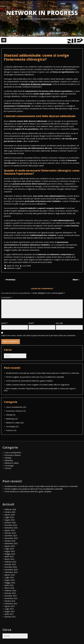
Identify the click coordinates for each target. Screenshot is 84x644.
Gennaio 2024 (10, 533)
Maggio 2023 (10, 554)
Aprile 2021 (9, 614)
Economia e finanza (14, 411)
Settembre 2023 (11, 543)
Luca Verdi (27, 266)
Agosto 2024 (10, 530)
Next (76, 280)
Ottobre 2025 (10, 512)
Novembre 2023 (11, 538)
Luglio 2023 (9, 549)
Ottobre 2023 (10, 541)
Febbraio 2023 (10, 562)
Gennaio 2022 (10, 593)
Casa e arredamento (14, 407)
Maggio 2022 (10, 583)
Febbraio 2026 (10, 509)
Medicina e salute (14, 268)
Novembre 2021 (11, 598)
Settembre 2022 (11, 572)
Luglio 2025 (9, 517)
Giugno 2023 (10, 551)
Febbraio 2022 (10, 591)
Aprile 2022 (9, 585)
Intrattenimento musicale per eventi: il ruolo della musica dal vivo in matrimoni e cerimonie (43, 373)
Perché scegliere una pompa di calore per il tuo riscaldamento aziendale (35, 377)
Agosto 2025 (10, 515)
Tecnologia (10, 426)
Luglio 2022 (9, 577)
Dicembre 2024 (11, 525)
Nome (5, 323)
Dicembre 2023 (11, 536)
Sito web (59, 323)
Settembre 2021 (11, 604)
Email (31, 323)
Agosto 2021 (10, 606)
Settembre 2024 (11, 528)
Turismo (9, 430)
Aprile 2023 (9, 557)
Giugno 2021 (10, 611)
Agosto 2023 (10, 546)
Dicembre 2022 (11, 567)
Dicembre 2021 (11, 596)
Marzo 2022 (9, 588)
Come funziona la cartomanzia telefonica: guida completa (29, 381)
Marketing (10, 419)
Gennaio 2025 (10, 523)
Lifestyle (9, 415)
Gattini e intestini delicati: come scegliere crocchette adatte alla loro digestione (38, 385)
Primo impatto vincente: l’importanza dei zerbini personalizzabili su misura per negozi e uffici (40, 390)
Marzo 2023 (9, 559)
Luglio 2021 (9, 609)
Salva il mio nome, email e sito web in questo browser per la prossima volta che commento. (39, 335)
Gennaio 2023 (10, 564)
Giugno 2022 (10, 580)
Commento (7, 297)
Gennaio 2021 (10, 617)
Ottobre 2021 (10, 601)
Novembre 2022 (11, 570)
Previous (11, 280)
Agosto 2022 (10, 575)
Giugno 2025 (10, 520)
